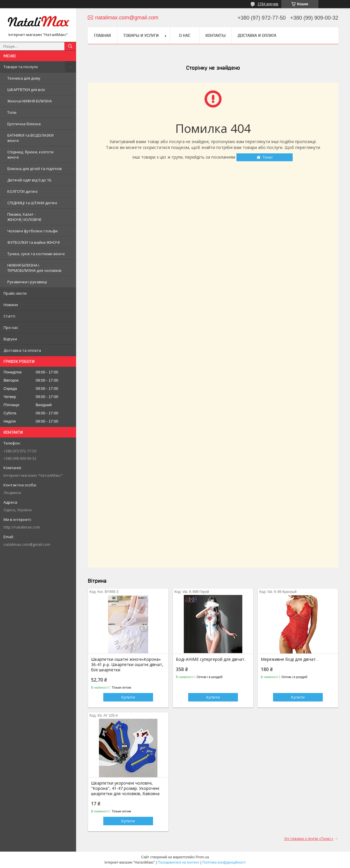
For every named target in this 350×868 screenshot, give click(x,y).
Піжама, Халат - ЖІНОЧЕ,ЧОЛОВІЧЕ (24, 217)
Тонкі (268, 157)
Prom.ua (202, 857)
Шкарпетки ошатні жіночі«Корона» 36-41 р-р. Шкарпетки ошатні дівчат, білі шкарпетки (127, 665)
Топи (12, 112)
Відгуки (10, 339)
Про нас (11, 327)
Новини (11, 305)
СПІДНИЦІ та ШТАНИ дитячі (32, 203)
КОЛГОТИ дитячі (22, 191)
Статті (9, 316)
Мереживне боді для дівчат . (289, 659)
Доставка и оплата (257, 35)
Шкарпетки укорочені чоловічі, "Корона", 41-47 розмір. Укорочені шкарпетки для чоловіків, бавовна (125, 788)
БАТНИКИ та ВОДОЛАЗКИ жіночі (30, 138)
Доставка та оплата (22, 350)
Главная (102, 35)
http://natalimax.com (22, 527)
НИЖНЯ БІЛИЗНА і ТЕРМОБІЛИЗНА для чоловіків (34, 268)
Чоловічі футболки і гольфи (32, 231)
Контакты (216, 35)
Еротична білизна (24, 124)
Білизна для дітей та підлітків (35, 169)
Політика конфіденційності (224, 862)
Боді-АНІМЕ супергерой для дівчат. (211, 659)
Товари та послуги (21, 67)
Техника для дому (24, 78)
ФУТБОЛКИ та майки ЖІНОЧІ (34, 242)
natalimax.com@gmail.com (27, 544)
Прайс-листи (15, 293)
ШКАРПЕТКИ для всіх (26, 90)
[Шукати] (70, 46)
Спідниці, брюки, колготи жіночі (30, 155)
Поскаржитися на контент (179, 862)
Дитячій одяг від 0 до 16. (30, 180)
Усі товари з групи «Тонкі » (309, 838)
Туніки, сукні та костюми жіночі (36, 254)
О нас (185, 35)
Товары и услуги (141, 35)
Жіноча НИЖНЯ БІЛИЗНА (30, 101)
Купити (128, 697)
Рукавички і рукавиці (27, 282)
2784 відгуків (268, 4)
